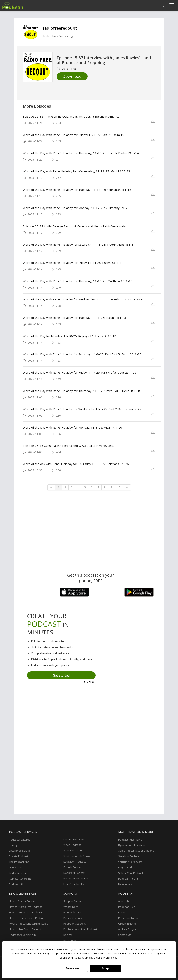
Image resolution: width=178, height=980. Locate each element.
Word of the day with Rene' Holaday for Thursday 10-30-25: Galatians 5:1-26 (76, 464)
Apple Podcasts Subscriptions (136, 851)
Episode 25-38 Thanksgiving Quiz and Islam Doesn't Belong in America (71, 116)
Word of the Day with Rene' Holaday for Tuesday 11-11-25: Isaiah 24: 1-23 (74, 318)
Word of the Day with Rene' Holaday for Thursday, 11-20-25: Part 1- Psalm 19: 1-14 (81, 153)
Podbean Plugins (128, 879)
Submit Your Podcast (131, 873)
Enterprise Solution (21, 851)
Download (72, 76)
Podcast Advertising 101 (23, 935)
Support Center (73, 901)
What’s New (71, 907)
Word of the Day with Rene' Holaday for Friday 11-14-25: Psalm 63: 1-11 (73, 263)
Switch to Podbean (129, 856)
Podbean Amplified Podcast (80, 929)
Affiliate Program (128, 929)
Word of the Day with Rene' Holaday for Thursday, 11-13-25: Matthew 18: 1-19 (78, 281)
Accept (106, 968)
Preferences (72, 968)
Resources (70, 940)
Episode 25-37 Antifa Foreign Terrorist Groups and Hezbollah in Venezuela (74, 226)
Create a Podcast (74, 839)
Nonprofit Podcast (74, 873)
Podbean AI (16, 884)
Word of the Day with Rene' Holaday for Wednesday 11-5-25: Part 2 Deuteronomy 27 (82, 409)
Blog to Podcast (127, 867)
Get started (61, 675)
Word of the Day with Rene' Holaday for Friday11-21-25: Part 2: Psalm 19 (73, 135)
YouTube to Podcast (130, 862)
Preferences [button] (110, 958)
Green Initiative (127, 924)
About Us (124, 901)
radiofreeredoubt (60, 28)
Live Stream (16, 867)
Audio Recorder (18, 873)
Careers (123, 912)
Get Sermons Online (76, 878)
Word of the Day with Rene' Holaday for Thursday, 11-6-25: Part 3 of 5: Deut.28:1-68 (81, 391)
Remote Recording (20, 879)
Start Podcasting (73, 850)
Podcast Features (20, 840)
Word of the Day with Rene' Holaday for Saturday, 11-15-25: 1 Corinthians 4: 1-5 (78, 245)
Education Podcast (75, 862)
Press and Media (128, 918)
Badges (68, 935)
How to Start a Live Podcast (25, 907)
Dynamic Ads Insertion (132, 845)
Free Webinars (72, 912)
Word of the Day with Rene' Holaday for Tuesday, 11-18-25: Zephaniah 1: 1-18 (77, 190)
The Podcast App (19, 862)
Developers (125, 884)
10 (119, 487)
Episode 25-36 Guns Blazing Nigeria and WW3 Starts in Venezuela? (69, 446)
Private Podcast (18, 856)
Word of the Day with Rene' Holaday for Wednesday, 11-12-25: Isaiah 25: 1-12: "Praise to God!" (86, 299)
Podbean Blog (127, 907)
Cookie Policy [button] (134, 954)
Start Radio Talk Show (77, 856)
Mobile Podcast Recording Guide (29, 924)
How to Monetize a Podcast (25, 912)
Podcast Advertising (130, 840)
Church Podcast (73, 867)
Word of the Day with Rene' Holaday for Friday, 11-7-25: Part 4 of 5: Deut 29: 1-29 (80, 372)
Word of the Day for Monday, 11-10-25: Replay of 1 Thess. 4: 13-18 (69, 336)
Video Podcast (72, 845)
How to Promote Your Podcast (27, 918)
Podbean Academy (75, 924)
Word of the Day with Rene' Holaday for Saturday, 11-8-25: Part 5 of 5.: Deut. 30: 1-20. (82, 354)
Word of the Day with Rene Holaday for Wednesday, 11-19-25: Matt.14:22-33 (76, 171)
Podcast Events (73, 918)
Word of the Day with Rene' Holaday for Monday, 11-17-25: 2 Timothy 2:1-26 (76, 208)
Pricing (13, 845)
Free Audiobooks (74, 884)
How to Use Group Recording (26, 929)
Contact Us (125, 935)
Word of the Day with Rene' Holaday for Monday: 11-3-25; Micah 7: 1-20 (72, 427)
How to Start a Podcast (23, 901)
